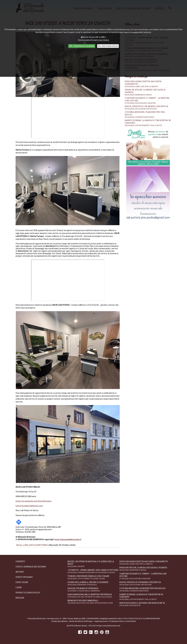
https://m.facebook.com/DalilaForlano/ (34, 503)
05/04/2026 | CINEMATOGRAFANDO (139, 117)
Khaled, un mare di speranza (94, 591)
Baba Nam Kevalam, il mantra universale (94, 597)
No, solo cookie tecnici (108, 46)
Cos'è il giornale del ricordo (31, 568)
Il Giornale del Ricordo (36, 620)
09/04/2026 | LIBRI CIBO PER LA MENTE (141, 86)
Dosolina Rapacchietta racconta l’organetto (145, 564)
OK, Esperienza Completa (82, 46)
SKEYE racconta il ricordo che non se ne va (145, 606)
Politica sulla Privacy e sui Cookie (93, 40)
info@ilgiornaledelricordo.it (111, 620)
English (20, 600)
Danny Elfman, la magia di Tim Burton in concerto (145, 599)
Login (19, 589)
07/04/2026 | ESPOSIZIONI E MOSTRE (140, 103)
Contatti (20, 563)
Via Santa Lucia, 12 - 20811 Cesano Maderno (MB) (66, 620)
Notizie (20, 574)
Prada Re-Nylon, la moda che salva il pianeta (145, 571)
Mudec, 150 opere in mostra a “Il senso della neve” (94, 566)
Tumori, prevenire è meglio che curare (94, 579)
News (19, 547)
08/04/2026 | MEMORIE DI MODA (138, 95)
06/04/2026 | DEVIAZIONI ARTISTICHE (141, 109)
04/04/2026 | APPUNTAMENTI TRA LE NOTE (143, 125)
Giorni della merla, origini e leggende (94, 585)
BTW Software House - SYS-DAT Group (85, 627)
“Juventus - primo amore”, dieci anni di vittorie (94, 573)
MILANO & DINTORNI (36, 547)
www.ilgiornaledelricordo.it (68, 541)
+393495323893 (93, 620)
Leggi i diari (22, 584)
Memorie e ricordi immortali (94, 603)
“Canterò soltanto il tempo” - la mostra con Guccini (145, 578)
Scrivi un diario (24, 579)
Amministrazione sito (111, 627)
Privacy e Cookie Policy (28, 594)
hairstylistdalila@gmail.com (29, 507)
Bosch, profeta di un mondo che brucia (146, 106)
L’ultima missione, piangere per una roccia (145, 591)
